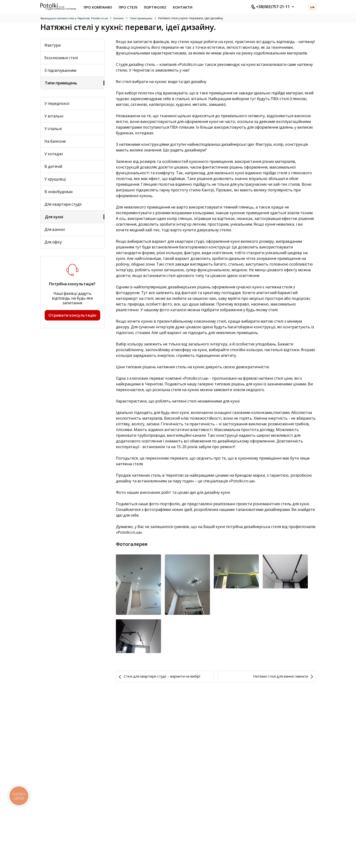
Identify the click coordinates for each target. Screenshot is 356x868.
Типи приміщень (141, 18)
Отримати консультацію (72, 315)
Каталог (119, 18)
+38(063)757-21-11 (271, 7)
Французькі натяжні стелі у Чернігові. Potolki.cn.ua (74, 18)
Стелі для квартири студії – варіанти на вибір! (162, 705)
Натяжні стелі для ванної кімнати (281, 705)
